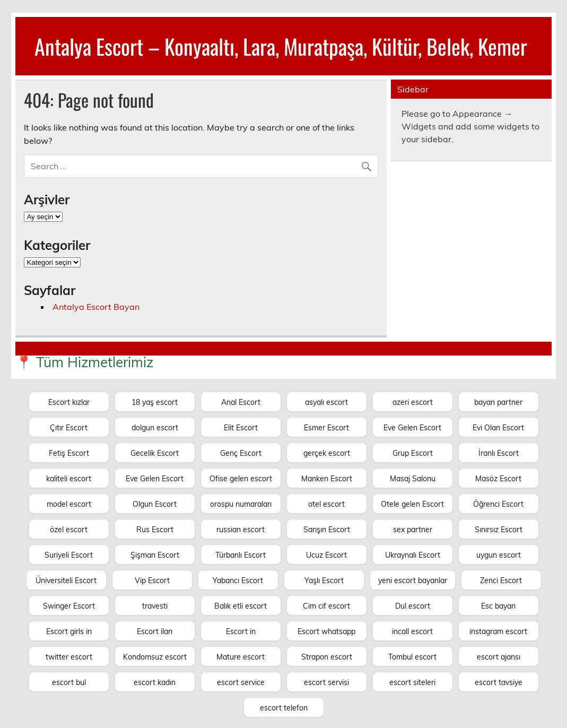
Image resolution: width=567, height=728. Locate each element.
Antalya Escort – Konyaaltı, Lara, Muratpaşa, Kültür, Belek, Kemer (281, 46)
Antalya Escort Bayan (96, 307)
